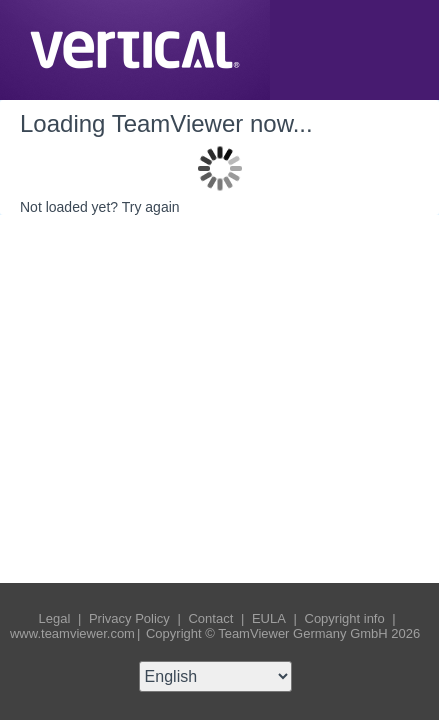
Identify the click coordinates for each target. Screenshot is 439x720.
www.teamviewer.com (72, 633)
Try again (151, 207)
